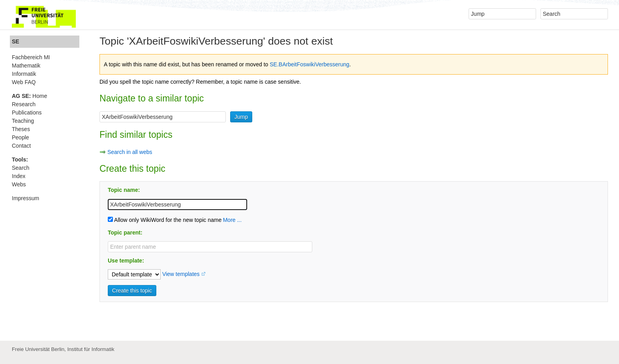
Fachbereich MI (31, 57)
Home (29, 96)
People (21, 137)
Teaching (23, 121)
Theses (21, 129)
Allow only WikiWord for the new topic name (165, 220)
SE (16, 41)
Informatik (24, 74)
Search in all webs (130, 152)
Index (19, 176)
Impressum (25, 198)
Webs (19, 184)
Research (24, 104)
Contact (21, 146)
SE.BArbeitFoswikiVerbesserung (309, 64)
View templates (181, 274)
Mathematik (26, 66)
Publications (27, 113)
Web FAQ (24, 82)
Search (21, 168)
